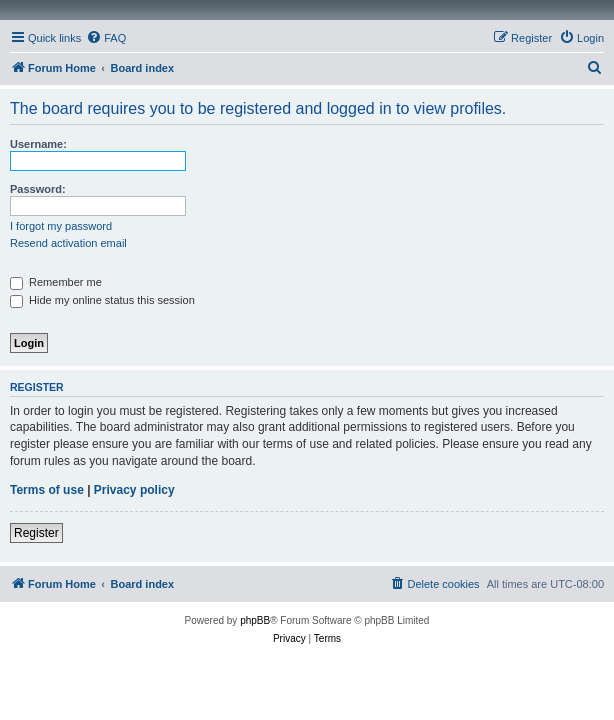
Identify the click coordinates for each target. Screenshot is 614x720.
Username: (38, 144)
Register (36, 533)
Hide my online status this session (102, 300)
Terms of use (47, 490)
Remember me (56, 282)
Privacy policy (134, 490)
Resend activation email (68, 243)
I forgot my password (61, 226)
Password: (38, 189)
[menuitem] (106, 38)
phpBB (255, 620)
